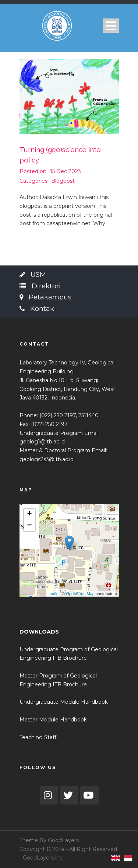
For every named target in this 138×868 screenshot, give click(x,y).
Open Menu (111, 26)
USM (33, 275)
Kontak (37, 309)
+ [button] (29, 514)
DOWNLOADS (39, 632)
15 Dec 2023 (66, 171)
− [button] (29, 526)
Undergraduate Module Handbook (64, 702)
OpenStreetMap (80, 594)
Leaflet (54, 594)
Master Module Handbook (53, 720)
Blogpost (63, 181)
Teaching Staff (38, 737)
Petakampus (45, 297)
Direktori (40, 286)
